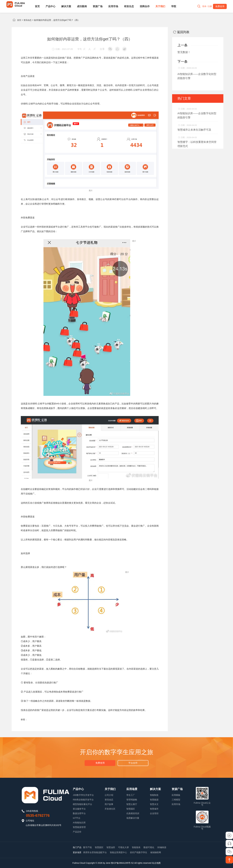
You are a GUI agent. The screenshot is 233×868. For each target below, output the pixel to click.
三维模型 (176, 800)
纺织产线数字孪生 (139, 852)
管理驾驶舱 (132, 800)
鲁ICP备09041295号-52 (122, 863)
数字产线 (88, 847)
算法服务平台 (79, 809)
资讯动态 (28, 20)
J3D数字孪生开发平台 (83, 795)
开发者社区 (110, 809)
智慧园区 (131, 809)
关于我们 (160, 6)
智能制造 (154, 795)
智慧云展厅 (132, 804)
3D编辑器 (162, 847)
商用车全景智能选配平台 (95, 852)
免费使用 (100, 763)
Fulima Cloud (79, 863)
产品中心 (50, 6)
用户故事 (109, 804)
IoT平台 (76, 818)
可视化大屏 (123, 847)
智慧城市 (154, 809)
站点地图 (156, 863)
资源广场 (98, 6)
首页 (37, 6)
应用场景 (132, 789)
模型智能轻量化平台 (82, 804)
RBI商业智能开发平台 (83, 800)
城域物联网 (156, 852)
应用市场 (113, 6)
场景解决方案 (133, 818)
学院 (174, 6)
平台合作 (133, 763)
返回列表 (181, 32)
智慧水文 (154, 804)
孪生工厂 (131, 795)
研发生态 (129, 6)
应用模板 (176, 795)
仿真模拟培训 (133, 813)
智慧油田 (111, 847)
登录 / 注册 (205, 6)
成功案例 (82, 6)
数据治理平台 (79, 813)
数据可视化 (149, 847)
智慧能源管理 (79, 827)
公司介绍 (109, 795)
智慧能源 (154, 800)
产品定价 (77, 832)
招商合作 (145, 6)
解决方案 (66, 6)
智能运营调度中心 (118, 852)
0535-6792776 (38, 815)
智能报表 (136, 847)
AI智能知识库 (79, 823)
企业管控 (154, 813)
